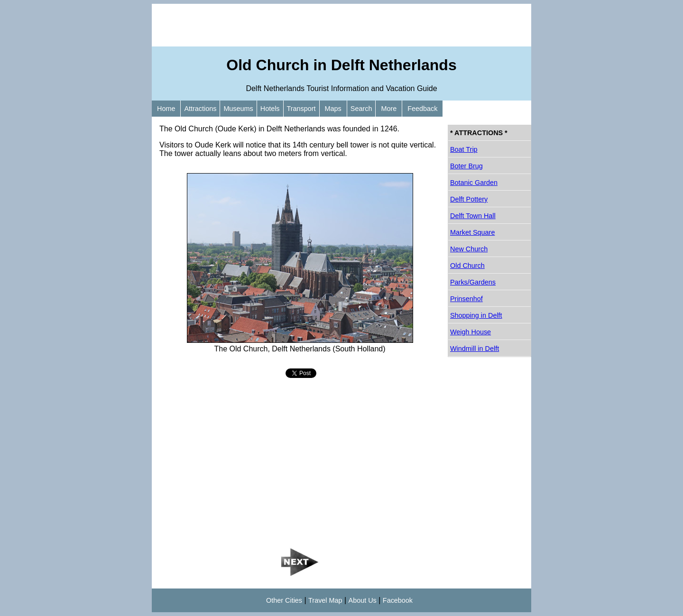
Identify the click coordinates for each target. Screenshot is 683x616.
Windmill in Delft (475, 349)
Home (166, 109)
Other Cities (284, 600)
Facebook (398, 600)
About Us (363, 600)
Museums (238, 109)
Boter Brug (466, 166)
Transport (301, 109)
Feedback (422, 109)
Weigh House (471, 332)
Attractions (200, 109)
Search (361, 109)
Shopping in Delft (476, 315)
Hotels (270, 109)
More (389, 109)
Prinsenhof (466, 299)
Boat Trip (464, 149)
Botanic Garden (474, 183)
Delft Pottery (469, 199)
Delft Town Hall (473, 216)
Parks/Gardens (473, 282)
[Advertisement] (341, 25)
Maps (333, 109)
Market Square (472, 232)
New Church (469, 249)
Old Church (467, 266)
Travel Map (325, 600)
